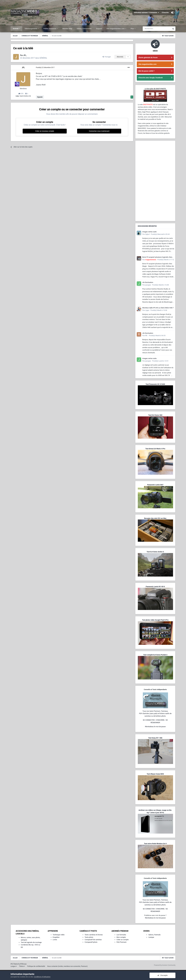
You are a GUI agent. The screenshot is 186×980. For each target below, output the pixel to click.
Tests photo (89, 937)
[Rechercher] (157, 29)
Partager (107, 57)
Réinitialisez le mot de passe (155, 727)
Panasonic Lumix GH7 (155, 485)
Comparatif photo (91, 942)
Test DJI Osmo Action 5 (155, 552)
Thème (22, 966)
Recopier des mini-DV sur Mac (155, 518)
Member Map (67, 29)
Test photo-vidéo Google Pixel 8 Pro (155, 620)
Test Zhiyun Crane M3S (155, 774)
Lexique (151, 937)
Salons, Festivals (154, 935)
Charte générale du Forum (148, 58)
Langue (14, 966)
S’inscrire (165, 13)
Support (99, 29)
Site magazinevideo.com (116, 29)
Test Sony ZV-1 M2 (155, 738)
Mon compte (121, 937)
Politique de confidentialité (36, 966)
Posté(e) (45, 67)
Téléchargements (31, 29)
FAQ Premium (122, 942)
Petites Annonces (50, 29)
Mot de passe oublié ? (146, 71)
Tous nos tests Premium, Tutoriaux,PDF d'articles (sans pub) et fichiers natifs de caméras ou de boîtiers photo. (155, 714)
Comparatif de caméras (93, 940)
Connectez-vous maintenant (99, 131)
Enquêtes (56, 937)
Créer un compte (123, 940)
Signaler (40, 97)
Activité (16, 29)
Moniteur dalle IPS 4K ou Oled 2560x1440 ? (158, 308)
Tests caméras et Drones (94, 935)
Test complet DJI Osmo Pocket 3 (155, 655)
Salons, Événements (84, 29)
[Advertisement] (155, 181)
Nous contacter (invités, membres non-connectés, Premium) (67, 966)
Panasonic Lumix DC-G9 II (155, 587)
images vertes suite (149, 232)
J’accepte (163, 975)
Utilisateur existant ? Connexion (146, 13)
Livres (55, 940)
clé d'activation (148, 282)
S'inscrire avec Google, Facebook (151, 78)
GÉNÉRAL (43, 58)
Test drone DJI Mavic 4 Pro (155, 449)
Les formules (121, 935)
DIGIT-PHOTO (148, 105)
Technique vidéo (59, 935)
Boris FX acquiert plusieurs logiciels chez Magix (157, 257)
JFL (23, 67)
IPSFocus (23, 964)
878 (21, 94)
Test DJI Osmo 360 (155, 415)
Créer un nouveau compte (45, 131)
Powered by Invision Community (165, 965)
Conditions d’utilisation (42, 977)
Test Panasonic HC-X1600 (155, 384)
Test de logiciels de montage (31, 942)
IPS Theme (14, 964)
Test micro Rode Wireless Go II (155, 844)
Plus (132, 29)
